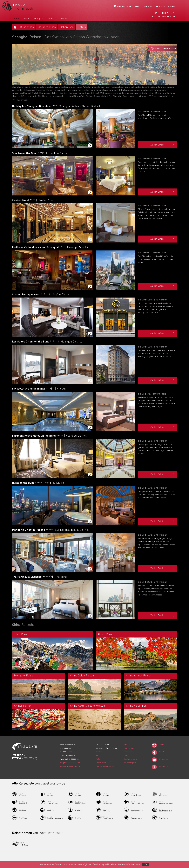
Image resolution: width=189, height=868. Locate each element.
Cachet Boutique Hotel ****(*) (41, 295)
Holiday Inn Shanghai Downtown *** (56, 107)
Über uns (147, 7)
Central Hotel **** (33, 201)
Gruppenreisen (47, 27)
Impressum (129, 752)
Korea (51, 19)
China (16, 19)
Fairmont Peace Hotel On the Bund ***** (49, 436)
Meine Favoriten (125, 7)
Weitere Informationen (129, 865)
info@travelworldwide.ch (70, 763)
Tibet (26, 19)
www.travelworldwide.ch (70, 766)
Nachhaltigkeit (130, 763)
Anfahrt (99, 759)
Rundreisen (27, 27)
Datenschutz (129, 748)
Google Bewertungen (105, 766)
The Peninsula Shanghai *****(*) (39, 577)
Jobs (126, 755)
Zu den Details (163, 145)
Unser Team (101, 763)
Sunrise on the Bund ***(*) (40, 154)
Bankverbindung (131, 759)
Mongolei (39, 19)
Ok (146, 865)
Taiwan (63, 19)
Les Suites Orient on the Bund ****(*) (47, 342)
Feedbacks (160, 7)
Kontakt (171, 7)
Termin (99, 755)
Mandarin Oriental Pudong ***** (50, 530)
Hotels (82, 27)
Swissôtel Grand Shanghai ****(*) (39, 389)
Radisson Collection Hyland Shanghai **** (50, 248)
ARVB (126, 745)
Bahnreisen (67, 27)
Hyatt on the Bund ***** (39, 483)
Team (138, 7)
